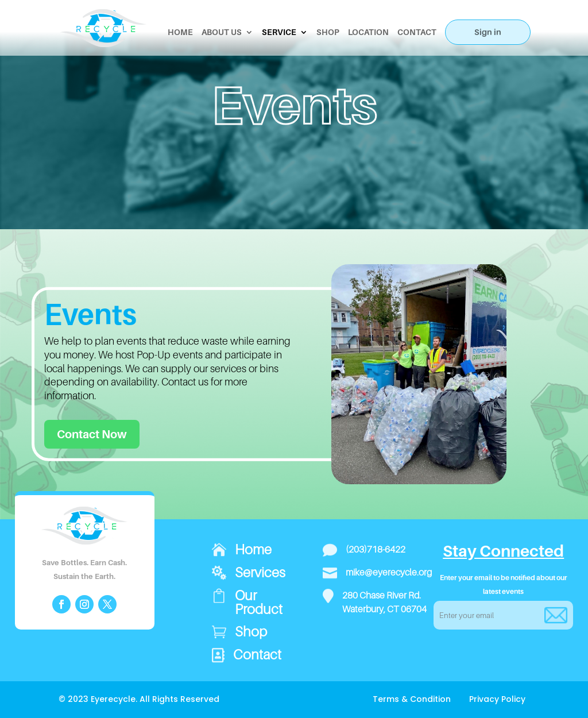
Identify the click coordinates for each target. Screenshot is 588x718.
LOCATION (368, 32)
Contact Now (92, 434)
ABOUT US (222, 32)
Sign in (488, 32)
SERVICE (279, 32)
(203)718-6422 (376, 549)
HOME (180, 32)
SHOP (328, 32)
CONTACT (417, 32)
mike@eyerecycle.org (389, 572)
